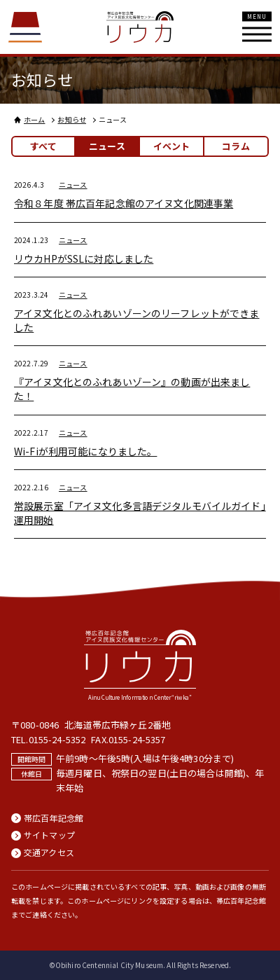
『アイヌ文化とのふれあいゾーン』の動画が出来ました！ (132, 389)
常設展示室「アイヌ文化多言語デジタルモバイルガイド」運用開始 (140, 513)
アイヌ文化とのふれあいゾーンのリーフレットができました (137, 320)
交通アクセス (49, 853)
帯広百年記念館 (54, 818)
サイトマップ (49, 835)
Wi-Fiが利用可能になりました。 (85, 451)
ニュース (73, 185)
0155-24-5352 (57, 739)
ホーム (34, 119)
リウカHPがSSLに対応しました (84, 258)
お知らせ (72, 119)
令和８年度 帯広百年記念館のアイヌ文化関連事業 (124, 203)
